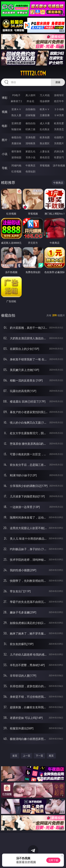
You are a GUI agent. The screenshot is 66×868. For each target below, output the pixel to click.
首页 (15, 756)
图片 (5, 140)
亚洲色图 (30, 137)
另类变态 (59, 129)
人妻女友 (45, 151)
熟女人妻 (16, 115)
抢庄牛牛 (59, 101)
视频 (5, 112)
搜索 (58, 82)
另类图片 (59, 143)
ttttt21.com (33, 73)
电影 (5, 126)
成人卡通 (45, 123)
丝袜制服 (30, 115)
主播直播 (45, 115)
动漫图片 (59, 137)
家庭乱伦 (30, 151)
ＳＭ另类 (59, 115)
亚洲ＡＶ (16, 109)
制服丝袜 (16, 129)
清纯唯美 (30, 143)
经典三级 (30, 129)
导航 (5, 168)
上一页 (27, 756)
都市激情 (16, 151)
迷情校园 (16, 157)
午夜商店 (30, 165)
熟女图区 (45, 143)
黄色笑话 (45, 157)
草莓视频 (45, 165)
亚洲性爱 (16, 123)
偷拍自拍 (30, 123)
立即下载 (53, 860)
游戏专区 (59, 95)
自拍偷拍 (30, 109)
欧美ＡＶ (45, 109)
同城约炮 (16, 165)
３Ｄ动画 (59, 109)
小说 (5, 154)
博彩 (5, 98)
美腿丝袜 (16, 143)
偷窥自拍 (16, 137)
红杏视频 (16, 171)
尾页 (51, 756)
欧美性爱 (59, 123)
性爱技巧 (59, 157)
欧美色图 (45, 137)
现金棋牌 (45, 101)
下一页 (39, 756)
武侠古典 (59, 151)
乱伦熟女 (45, 129)
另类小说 (30, 157)
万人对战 (45, 95)
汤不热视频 (59, 165)
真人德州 (30, 95)
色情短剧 (30, 171)
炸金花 (30, 101)
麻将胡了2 (16, 101)
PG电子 (16, 95)
